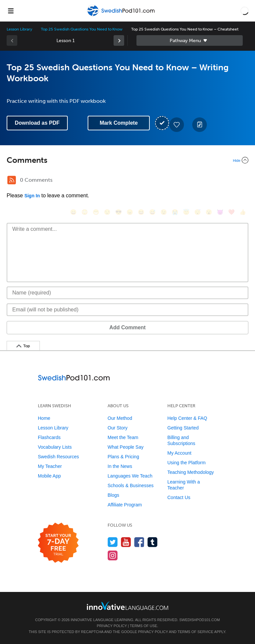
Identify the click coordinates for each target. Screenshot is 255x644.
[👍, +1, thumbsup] (243, 212)
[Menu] (11, 11)
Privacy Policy (112, 626)
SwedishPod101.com (200, 620)
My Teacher (50, 466)
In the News (120, 466)
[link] (119, 40)
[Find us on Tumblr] (153, 542)
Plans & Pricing (123, 457)
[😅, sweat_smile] (152, 212)
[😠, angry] (130, 212)
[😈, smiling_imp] (220, 212)
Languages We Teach (130, 476)
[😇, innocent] (186, 212)
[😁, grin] (96, 212)
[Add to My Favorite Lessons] (177, 125)
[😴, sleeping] (198, 212)
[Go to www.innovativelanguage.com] (127, 606)
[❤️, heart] (231, 212)
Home (44, 418)
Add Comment (127, 327)
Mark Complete (119, 123)
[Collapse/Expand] (127, 160)
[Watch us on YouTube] (126, 542)
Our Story (118, 428)
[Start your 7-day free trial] (58, 543)
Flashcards (49, 437)
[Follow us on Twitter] (113, 542)
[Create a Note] (200, 125)
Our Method (120, 418)
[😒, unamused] (107, 212)
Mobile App (49, 476)
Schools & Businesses (131, 485)
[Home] (122, 15)
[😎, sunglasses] (119, 212)
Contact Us (179, 497)
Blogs (113, 495)
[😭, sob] (175, 212)
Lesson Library (19, 29)
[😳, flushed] (85, 212)
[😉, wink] (164, 212)
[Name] (127, 293)
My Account (179, 453)
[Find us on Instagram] (113, 555)
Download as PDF (37, 123)
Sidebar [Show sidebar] (190, 40)
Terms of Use (144, 626)
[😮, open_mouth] (209, 212)
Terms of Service (196, 632)
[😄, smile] (73, 212)
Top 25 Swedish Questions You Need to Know (82, 29)
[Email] (127, 310)
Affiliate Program (125, 505)
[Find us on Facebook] (139, 542)
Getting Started (183, 428)
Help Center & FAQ (187, 418)
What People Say (126, 447)
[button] (245, 11)
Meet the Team (123, 437)
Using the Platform (186, 463)
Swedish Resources (58, 457)
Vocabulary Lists (55, 447)
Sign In (32, 196)
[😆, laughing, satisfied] (141, 212)
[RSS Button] (12, 180)
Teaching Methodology (191, 472)
